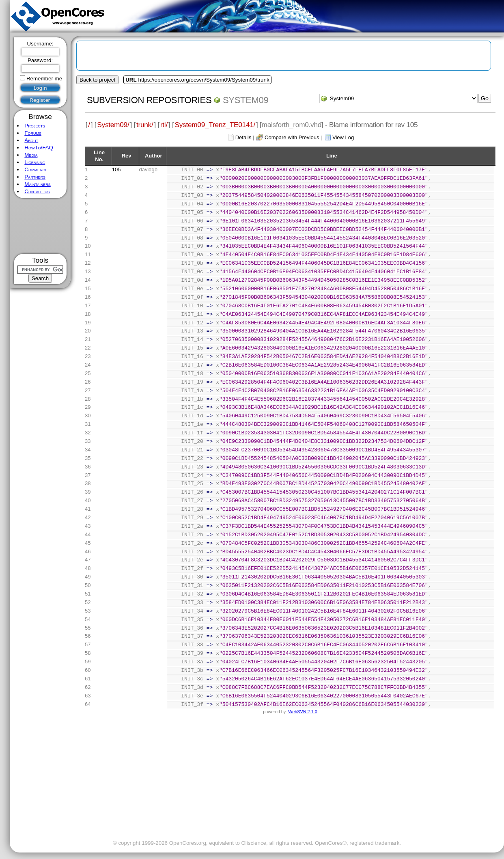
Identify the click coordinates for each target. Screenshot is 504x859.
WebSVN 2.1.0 (303, 712)
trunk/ (145, 125)
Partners (35, 177)
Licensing (35, 162)
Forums (33, 133)
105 (116, 169)
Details (243, 137)
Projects (35, 126)
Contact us (37, 191)
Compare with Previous (292, 137)
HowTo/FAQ (39, 148)
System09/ (113, 125)
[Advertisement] (40, 226)
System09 (246, 100)
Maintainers (37, 184)
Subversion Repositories (149, 100)
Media (31, 155)
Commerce (36, 169)
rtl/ (164, 125)
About (31, 140)
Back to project (97, 80)
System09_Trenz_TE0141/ (215, 125)
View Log (343, 137)
